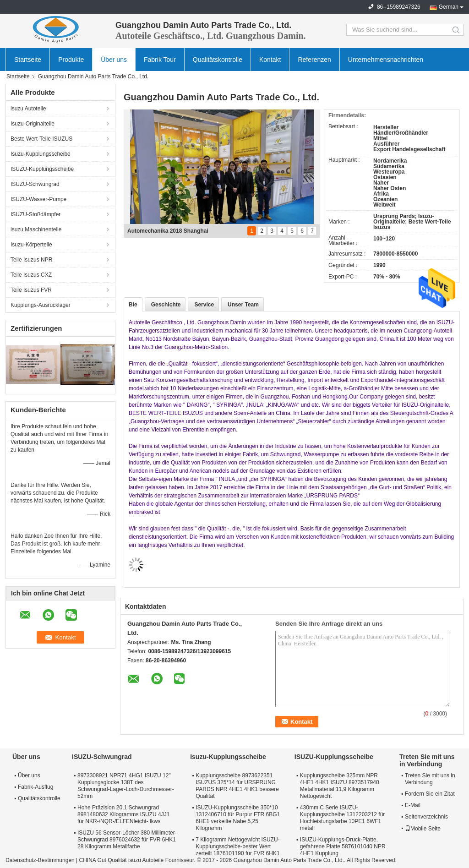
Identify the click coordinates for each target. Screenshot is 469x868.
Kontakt (270, 60)
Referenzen (314, 60)
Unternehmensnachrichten (386, 60)
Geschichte (166, 305)
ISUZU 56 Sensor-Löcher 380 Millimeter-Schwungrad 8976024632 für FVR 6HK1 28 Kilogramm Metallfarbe (127, 840)
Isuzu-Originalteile (33, 124)
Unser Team (243, 305)
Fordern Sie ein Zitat (430, 794)
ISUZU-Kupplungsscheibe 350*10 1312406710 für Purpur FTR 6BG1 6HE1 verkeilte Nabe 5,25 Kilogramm (238, 818)
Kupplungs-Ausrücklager (41, 305)
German (449, 7)
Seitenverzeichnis (426, 817)
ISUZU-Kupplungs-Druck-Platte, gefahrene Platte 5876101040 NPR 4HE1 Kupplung (343, 846)
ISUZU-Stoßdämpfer (35, 214)
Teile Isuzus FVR (31, 290)
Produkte (71, 60)
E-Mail (413, 805)
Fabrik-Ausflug (35, 787)
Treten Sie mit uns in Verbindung (430, 779)
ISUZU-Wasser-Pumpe (38, 199)
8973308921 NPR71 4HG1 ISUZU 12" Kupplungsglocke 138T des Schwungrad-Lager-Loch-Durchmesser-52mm (126, 786)
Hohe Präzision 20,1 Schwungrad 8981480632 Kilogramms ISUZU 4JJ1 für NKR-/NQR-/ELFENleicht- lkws (123, 814)
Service (204, 305)
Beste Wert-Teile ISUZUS (41, 139)
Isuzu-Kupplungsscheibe (41, 154)
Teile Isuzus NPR (31, 260)
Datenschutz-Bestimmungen (40, 860)
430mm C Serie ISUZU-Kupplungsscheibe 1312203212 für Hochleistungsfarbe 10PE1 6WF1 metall (342, 818)
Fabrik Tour (160, 60)
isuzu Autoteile (28, 109)
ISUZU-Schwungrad (35, 184)
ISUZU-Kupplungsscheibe (42, 169)
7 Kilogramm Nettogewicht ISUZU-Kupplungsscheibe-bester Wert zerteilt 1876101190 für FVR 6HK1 (237, 846)
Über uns (114, 60)
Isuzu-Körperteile (31, 245)
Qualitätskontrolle (218, 60)
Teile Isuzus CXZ (31, 275)
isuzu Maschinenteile (36, 229)
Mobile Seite (423, 829)
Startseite (28, 60)
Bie (133, 305)
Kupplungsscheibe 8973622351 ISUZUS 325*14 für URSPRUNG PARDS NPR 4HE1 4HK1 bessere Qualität (237, 786)
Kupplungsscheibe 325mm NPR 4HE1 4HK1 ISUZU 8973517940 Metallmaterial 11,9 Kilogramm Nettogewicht (340, 786)
